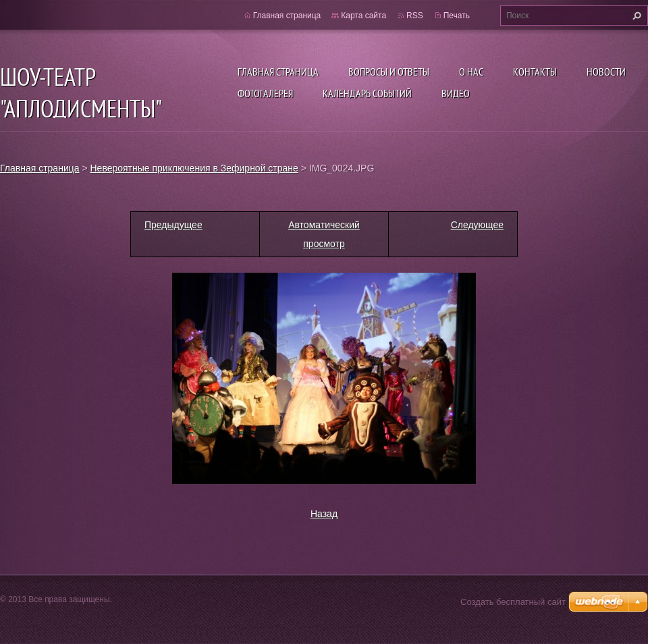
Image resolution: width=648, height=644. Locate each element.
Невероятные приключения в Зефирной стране (194, 168)
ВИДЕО (456, 93)
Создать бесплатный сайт (513, 602)
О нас (471, 72)
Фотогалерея (265, 93)
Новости (606, 72)
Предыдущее (173, 225)
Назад (324, 514)
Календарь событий (367, 93)
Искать (635, 16)
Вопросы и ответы (389, 72)
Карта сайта (363, 16)
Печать (457, 16)
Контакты (535, 72)
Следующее (477, 225)
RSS (415, 16)
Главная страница (278, 72)
